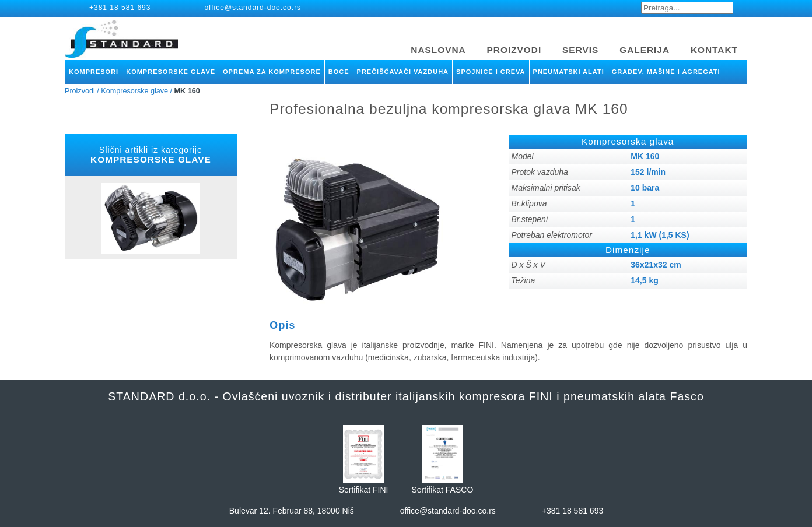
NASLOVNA (438, 50)
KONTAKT (714, 50)
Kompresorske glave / (136, 91)
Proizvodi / (82, 91)
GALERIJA (645, 50)
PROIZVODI (514, 50)
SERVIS (580, 50)
